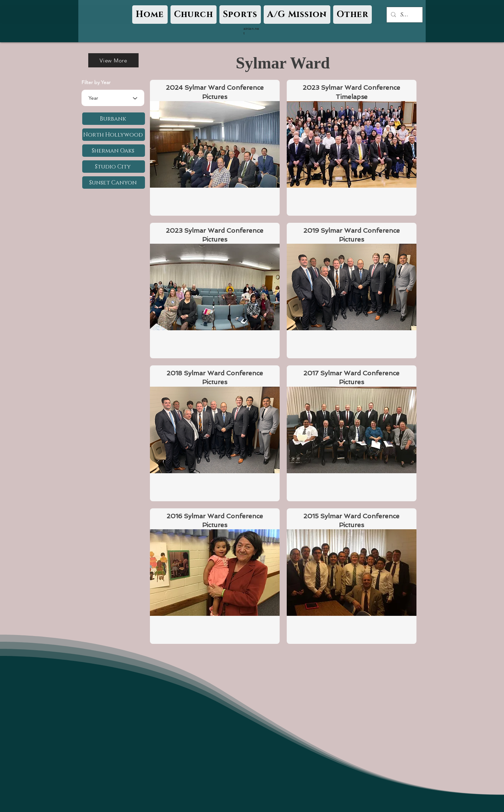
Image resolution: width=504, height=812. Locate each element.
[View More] (113, 60)
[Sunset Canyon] (114, 183)
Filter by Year (96, 82)
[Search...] (404, 15)
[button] (194, 15)
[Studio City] (114, 167)
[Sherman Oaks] (114, 151)
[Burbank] (114, 119)
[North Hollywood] (114, 135)
